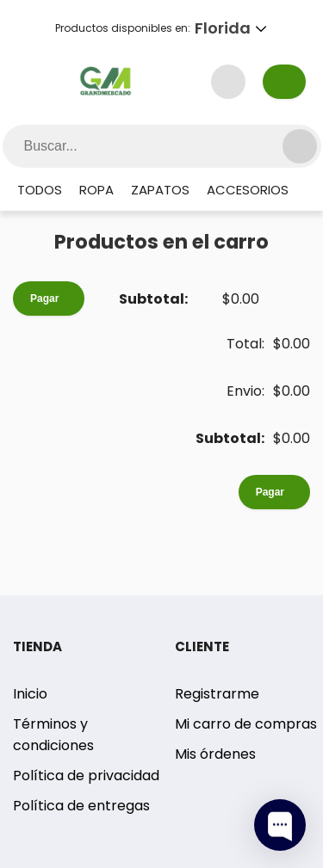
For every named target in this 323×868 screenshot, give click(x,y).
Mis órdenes (215, 754)
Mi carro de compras (246, 724)
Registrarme (217, 694)
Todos (40, 190)
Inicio (30, 694)
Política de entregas (81, 806)
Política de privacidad (86, 776)
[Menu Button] (38, 82)
